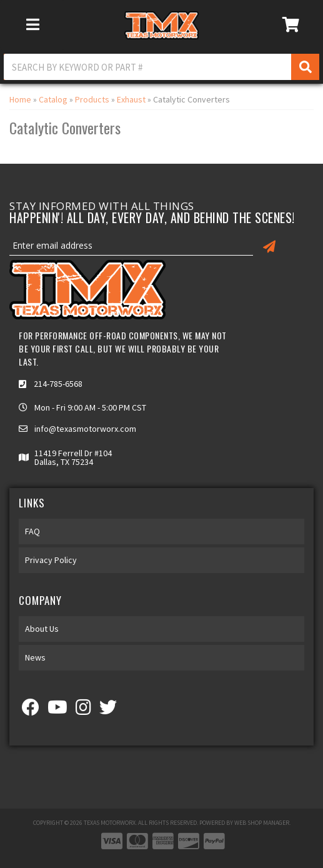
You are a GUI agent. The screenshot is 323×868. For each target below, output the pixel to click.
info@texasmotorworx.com (85, 429)
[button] (161, 67)
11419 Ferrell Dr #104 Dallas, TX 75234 (73, 457)
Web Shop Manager (262, 823)
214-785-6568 (58, 384)
